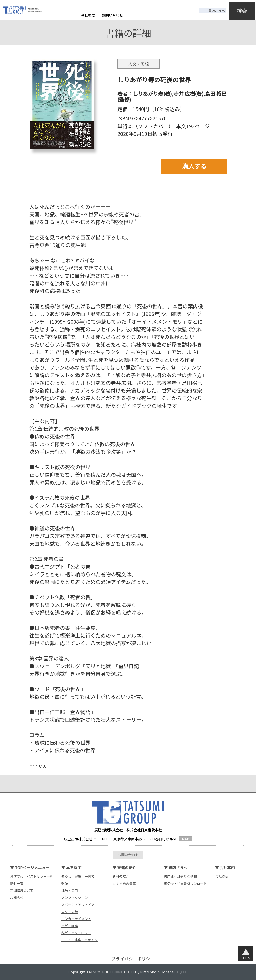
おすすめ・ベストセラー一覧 (32, 876)
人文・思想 (70, 912)
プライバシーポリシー (133, 959)
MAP (186, 839)
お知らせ (17, 897)
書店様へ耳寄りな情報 (180, 876)
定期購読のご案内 (23, 891)
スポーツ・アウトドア (78, 905)
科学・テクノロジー (76, 933)
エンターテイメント (76, 919)
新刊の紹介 (121, 876)
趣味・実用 (70, 891)
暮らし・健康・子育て (78, 876)
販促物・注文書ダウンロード (185, 883)
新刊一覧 (17, 883)
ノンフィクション (75, 897)
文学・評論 (70, 926)
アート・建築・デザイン (79, 940)
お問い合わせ (112, 15)
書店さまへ (208, 7)
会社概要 (88, 15)
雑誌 (65, 883)
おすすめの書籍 (124, 883)
